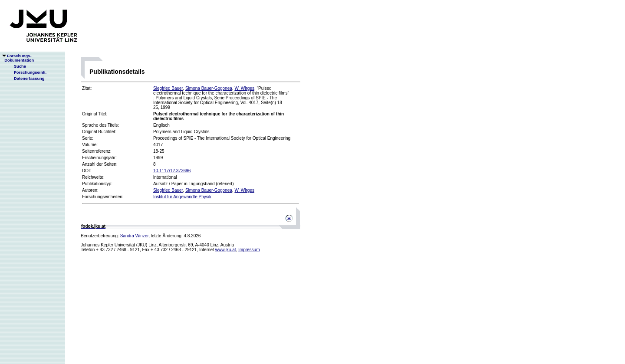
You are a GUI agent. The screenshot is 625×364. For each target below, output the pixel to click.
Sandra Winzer (135, 236)
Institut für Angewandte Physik (182, 197)
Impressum (249, 250)
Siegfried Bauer (168, 88)
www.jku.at (226, 250)
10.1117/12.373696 (172, 171)
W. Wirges (244, 88)
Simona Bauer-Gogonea (209, 88)
